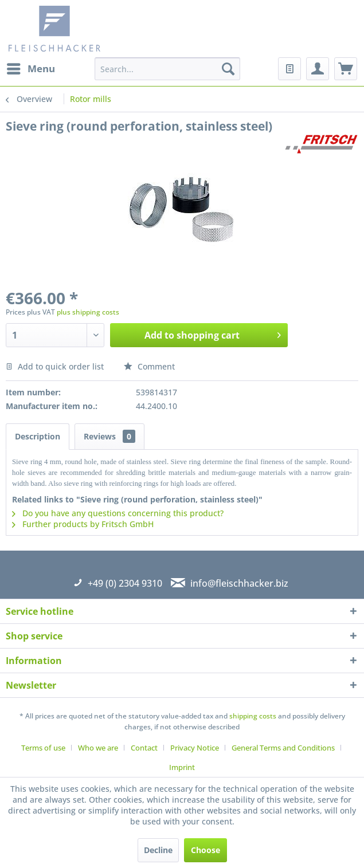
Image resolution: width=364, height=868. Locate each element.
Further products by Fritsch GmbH (83, 524)
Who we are (98, 748)
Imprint (182, 767)
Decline (158, 850)
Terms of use (43, 748)
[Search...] (167, 69)
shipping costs (253, 716)
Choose (206, 850)
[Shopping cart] (346, 69)
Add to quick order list (55, 366)
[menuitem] (30, 69)
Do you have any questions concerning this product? (118, 513)
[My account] (318, 69)
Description (38, 436)
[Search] (228, 69)
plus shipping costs (88, 312)
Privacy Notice (195, 748)
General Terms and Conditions (283, 748)
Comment (149, 366)
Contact (144, 748)
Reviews (109, 436)
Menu (31, 67)
